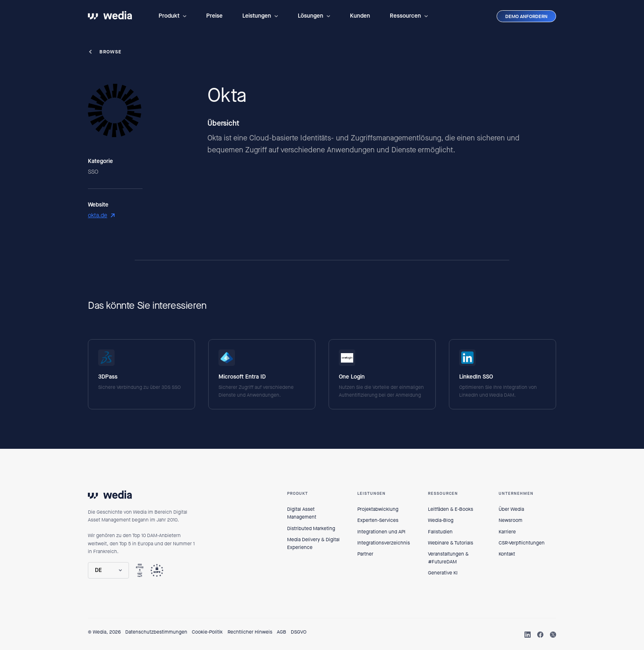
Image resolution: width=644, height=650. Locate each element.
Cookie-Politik (207, 632)
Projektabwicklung (378, 509)
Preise (214, 16)
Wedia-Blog (441, 520)
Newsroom (511, 520)
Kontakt (507, 554)
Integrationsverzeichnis (384, 543)
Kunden (360, 16)
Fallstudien (440, 532)
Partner (365, 554)
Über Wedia (511, 509)
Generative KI (443, 573)
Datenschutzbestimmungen (156, 632)
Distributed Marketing (311, 528)
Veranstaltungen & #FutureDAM (448, 558)
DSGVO (299, 632)
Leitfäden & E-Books (451, 509)
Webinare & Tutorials (451, 543)
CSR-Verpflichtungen (522, 543)
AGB (282, 632)
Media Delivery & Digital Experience (313, 543)
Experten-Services (378, 520)
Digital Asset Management (302, 513)
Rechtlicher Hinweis (250, 632)
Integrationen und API (381, 532)
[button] (172, 16)
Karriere (507, 532)
